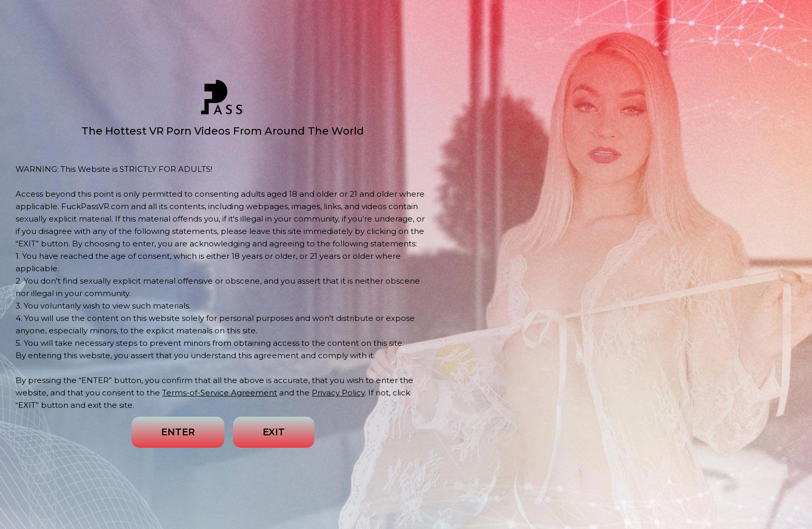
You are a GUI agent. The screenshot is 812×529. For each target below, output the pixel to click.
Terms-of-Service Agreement (220, 393)
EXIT (274, 432)
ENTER (178, 432)
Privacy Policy (338, 393)
